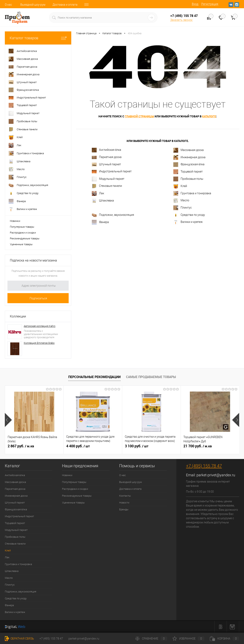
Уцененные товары (21, 244)
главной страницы (139, 116)
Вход (195, 4)
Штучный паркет (106, 165)
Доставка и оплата (65, 5)
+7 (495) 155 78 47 (204, 466)
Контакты (125, 496)
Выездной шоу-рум (33, 5)
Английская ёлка (106, 150)
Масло (181, 201)
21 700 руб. (198, 446)
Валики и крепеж (188, 222)
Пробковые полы (188, 179)
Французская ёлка (189, 165)
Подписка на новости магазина (33, 260)
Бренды (124, 509)
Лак (98, 193)
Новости (124, 503)
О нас (8, 5)
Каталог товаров (38, 38)
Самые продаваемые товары (151, 377)
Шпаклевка (103, 201)
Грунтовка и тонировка (192, 193)
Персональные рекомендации (94, 377)
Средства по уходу (189, 215)
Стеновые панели (107, 186)
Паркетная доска (107, 157)
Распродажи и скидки (23, 233)
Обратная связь (19, 639)
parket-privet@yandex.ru (216, 475)
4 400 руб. (78, 446)
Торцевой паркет (188, 172)
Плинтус (182, 208)
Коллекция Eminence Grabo (39, 343)
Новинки (15, 221)
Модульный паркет (108, 179)
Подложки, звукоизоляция (113, 215)
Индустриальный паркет (112, 172)
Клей (180, 186)
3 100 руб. (137, 446)
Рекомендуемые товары (25, 238)
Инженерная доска (189, 157)
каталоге (209, 116)
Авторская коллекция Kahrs (40, 326)
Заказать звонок (181, 20)
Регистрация (210, 4)
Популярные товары (22, 227)
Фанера (100, 222)
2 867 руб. (21, 446)
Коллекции (18, 316)
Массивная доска (189, 150)
